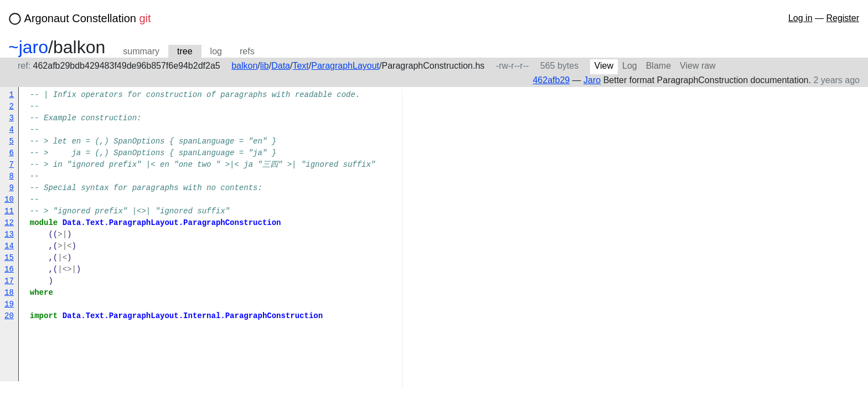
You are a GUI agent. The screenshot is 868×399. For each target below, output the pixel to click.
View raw (698, 66)
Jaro (592, 80)
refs (247, 51)
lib (265, 66)
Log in (800, 18)
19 (9, 305)
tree (185, 51)
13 (9, 235)
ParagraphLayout (345, 66)
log (216, 51)
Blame (658, 66)
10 (9, 200)
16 (9, 270)
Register (843, 18)
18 (9, 293)
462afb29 (551, 80)
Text (300, 66)
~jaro (28, 47)
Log (630, 66)
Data (281, 66)
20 (9, 316)
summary (141, 51)
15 (9, 258)
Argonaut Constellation (88, 18)
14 (9, 246)
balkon (244, 66)
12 (9, 223)
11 (9, 211)
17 (9, 281)
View (604, 66)
